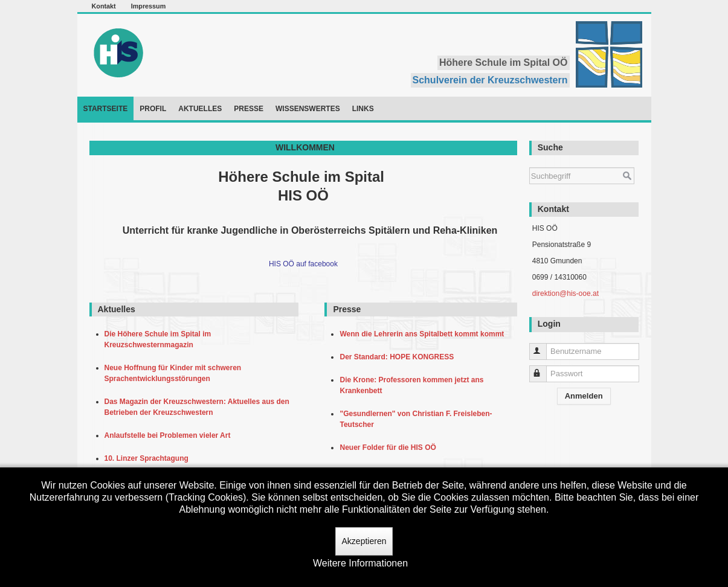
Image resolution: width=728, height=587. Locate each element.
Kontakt (104, 6)
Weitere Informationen (360, 563)
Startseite (106, 109)
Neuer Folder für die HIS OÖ (390, 447)
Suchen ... (530, 162)
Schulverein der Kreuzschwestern (490, 80)
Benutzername (543, 346)
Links (363, 109)
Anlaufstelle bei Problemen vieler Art (170, 435)
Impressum (149, 6)
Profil (153, 109)
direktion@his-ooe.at (565, 293)
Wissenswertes (308, 109)
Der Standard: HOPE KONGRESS (398, 357)
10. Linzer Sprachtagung (149, 458)
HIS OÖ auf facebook (303, 264)
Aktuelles (200, 109)
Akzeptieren (364, 541)
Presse (249, 109)
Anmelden (584, 396)
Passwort (543, 369)
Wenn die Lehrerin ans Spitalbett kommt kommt (424, 334)
